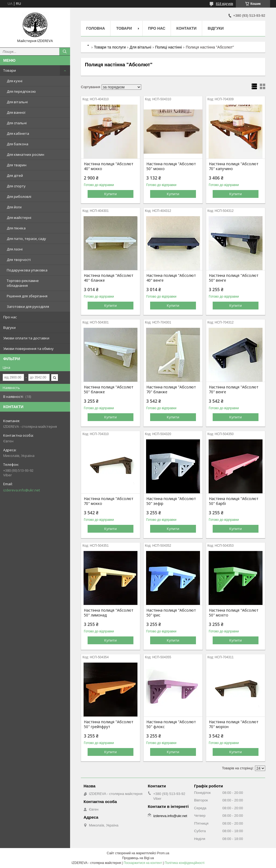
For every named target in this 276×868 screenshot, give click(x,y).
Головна (96, 28)
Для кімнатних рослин (25, 154)
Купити (111, 194)
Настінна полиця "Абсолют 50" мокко (171, 166)
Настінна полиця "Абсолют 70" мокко (109, 501)
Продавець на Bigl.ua (138, 858)
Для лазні (15, 249)
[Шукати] (65, 51)
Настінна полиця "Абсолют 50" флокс (171, 724)
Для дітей (15, 175)
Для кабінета (18, 133)
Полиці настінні (169, 47)
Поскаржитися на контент (143, 863)
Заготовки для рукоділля (28, 306)
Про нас (10, 317)
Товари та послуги (110, 47)
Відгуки (9, 328)
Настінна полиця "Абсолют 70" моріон (234, 724)
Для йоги (14, 207)
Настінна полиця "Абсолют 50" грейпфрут (109, 724)
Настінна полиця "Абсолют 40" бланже (109, 278)
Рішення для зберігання (27, 296)
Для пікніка (16, 228)
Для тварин (17, 165)
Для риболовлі (19, 197)
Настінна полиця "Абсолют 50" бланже (109, 390)
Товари (10, 70)
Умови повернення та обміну (28, 349)
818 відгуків (225, 4)
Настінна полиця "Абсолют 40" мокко (109, 166)
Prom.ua (163, 853)
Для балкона (18, 144)
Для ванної (16, 112)
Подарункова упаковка (27, 270)
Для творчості (19, 260)
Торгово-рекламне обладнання (23, 283)
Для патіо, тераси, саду (26, 239)
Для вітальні (17, 102)
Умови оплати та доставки (26, 338)
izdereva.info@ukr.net (22, 490)
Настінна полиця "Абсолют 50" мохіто (234, 613)
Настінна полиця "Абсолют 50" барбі (234, 501)
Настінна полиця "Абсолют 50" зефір (171, 501)
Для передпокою (21, 91)
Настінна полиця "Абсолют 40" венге (171, 278)
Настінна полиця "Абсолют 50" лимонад (109, 613)
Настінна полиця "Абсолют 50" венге (234, 278)
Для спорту (16, 186)
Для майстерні (19, 218)
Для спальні (17, 123)
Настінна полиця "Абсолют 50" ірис (171, 613)
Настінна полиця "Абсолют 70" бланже (171, 390)
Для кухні (15, 81)
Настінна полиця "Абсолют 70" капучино (234, 166)
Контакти (186, 28)
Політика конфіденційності (185, 863)
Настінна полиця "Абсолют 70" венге (234, 390)
